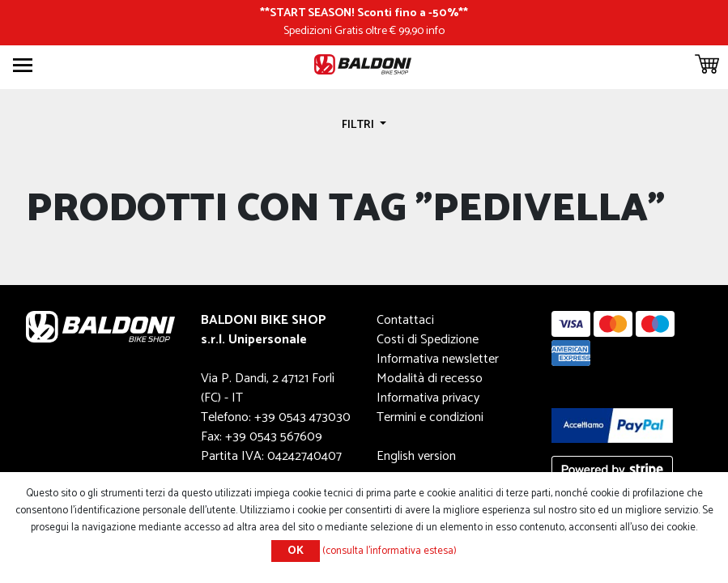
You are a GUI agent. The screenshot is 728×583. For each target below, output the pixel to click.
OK (296, 551)
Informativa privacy (428, 398)
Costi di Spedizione (428, 340)
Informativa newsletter (438, 359)
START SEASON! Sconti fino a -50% (364, 13)
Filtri (359, 125)
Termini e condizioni (430, 417)
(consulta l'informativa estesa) (390, 551)
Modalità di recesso (430, 379)
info (435, 31)
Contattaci (405, 320)
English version (416, 456)
